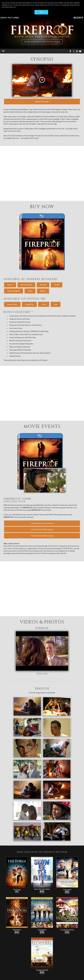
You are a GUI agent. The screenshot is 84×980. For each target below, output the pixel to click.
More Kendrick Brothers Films (42, 42)
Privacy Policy (54, 5)
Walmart (43, 291)
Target (30, 291)
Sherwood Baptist (14, 291)
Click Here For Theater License (42, 536)
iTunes (44, 304)
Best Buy (43, 285)
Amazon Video (12, 304)
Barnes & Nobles (26, 285)
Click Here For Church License (42, 523)
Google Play (29, 304)
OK (41, 12)
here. (15, 7)
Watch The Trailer (42, 102)
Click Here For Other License (42, 529)
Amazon (10, 285)
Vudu (56, 304)
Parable (57, 285)
